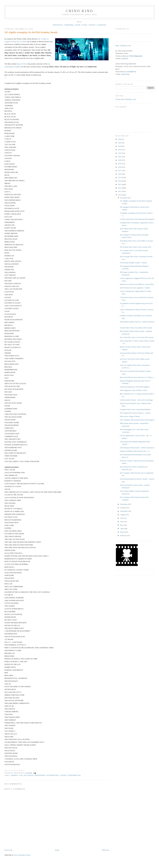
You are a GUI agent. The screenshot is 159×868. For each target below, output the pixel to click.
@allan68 (125, 58)
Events (85, 25)
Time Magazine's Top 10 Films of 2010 (133, 390)
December (124, 198)
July (122, 518)
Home (57, 850)
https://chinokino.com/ (123, 46)
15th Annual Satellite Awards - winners (133, 263)
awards (15, 775)
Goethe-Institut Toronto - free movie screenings (136, 400)
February (124, 535)
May (122, 525)
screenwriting (74, 775)
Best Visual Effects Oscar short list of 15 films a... (137, 377)
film (21, 775)
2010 (120, 195)
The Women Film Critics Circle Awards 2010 (135, 247)
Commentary (102, 25)
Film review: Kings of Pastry (130, 416)
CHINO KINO (80, 11)
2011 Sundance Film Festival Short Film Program (137, 420)
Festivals (92, 25)
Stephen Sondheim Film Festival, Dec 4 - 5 (135, 451)
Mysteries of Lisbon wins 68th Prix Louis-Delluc (137, 284)
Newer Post (8, 850)
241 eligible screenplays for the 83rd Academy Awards (31, 32)
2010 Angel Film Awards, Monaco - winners (135, 413)
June (122, 522)
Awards (78, 25)
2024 (120, 146)
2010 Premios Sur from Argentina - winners (135, 288)
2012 (120, 188)
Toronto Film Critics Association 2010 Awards (136, 328)
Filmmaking (69, 25)
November (124, 504)
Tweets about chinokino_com (126, 99)
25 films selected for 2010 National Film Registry (137, 219)
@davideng (125, 74)
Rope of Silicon (22, 64)
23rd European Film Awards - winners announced (137, 448)
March (123, 532)
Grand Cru (132, 72)
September (124, 511)
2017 (120, 171)
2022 (120, 153)
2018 (120, 167)
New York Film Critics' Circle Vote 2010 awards (137, 337)
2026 (120, 139)
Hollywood (29, 775)
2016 (120, 174)
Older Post (105, 850)
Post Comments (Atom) (22, 855)
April (122, 529)
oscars (63, 775)
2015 (120, 177)
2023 (120, 150)
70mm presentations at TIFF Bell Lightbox (135, 387)
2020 (120, 160)
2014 (120, 181)
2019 (120, 164)
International (53, 775)
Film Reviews (58, 25)
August (123, 515)
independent (40, 775)
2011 (120, 191)
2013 (120, 184)
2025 (120, 143)
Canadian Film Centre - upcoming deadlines (135, 409)
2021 (120, 157)
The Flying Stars (136, 56)
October (123, 508)
